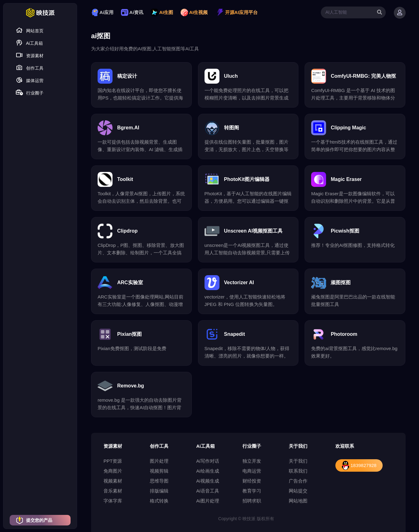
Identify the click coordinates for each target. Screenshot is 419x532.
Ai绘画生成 (207, 471)
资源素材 (30, 55)
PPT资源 (113, 461)
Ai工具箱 (29, 43)
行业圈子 (30, 93)
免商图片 (113, 471)
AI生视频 (194, 12)
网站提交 (298, 491)
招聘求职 (252, 501)
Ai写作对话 (207, 461)
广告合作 (298, 481)
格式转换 (159, 501)
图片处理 (159, 461)
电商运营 (252, 471)
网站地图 (298, 501)
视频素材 (113, 481)
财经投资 (252, 481)
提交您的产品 (34, 520)
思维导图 (159, 481)
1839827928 (359, 465)
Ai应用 (102, 12)
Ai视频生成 (207, 481)
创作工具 (30, 68)
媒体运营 (30, 80)
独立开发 (252, 461)
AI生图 (162, 12)
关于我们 (298, 461)
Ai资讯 (132, 12)
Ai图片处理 (207, 501)
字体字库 (113, 501)
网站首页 (30, 30)
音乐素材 (113, 491)
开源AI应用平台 (237, 12)
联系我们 (298, 471)
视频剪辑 (159, 471)
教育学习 (252, 491)
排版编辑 (159, 491)
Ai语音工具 (207, 491)
